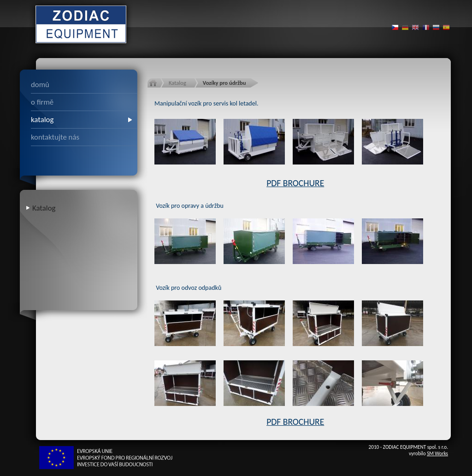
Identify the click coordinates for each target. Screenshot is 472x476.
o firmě (42, 102)
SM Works (437, 453)
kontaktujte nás (55, 137)
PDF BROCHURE (295, 183)
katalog (42, 120)
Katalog (44, 208)
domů (40, 85)
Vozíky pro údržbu (224, 83)
